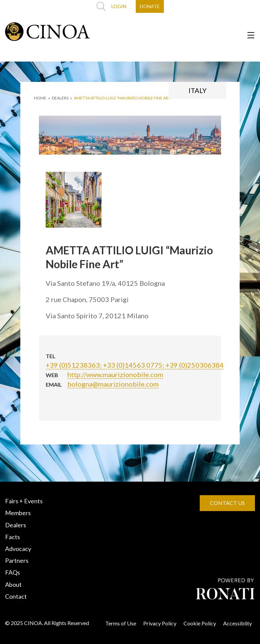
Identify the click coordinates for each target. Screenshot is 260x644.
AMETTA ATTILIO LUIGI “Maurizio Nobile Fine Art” (123, 98)
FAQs (13, 572)
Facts (13, 537)
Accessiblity (237, 623)
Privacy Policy (160, 623)
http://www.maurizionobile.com (115, 374)
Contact (16, 596)
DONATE (150, 6)
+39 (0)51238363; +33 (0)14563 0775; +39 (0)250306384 (135, 365)
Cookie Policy (200, 623)
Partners (17, 560)
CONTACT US (227, 503)
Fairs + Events (24, 501)
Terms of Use (121, 623)
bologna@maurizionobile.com (113, 384)
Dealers (16, 525)
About (13, 584)
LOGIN (119, 6)
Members (18, 513)
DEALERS (60, 98)
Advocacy (18, 549)
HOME (40, 98)
